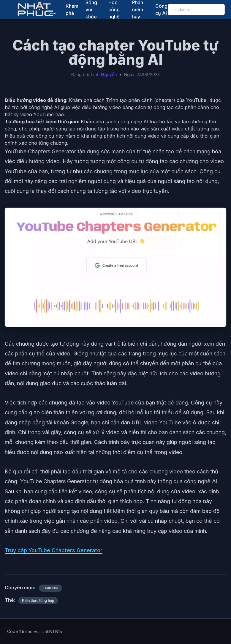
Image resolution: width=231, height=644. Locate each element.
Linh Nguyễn (104, 74)
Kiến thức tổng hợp (38, 600)
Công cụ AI (161, 10)
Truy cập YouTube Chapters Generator (54, 550)
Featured (50, 588)
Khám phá (72, 10)
